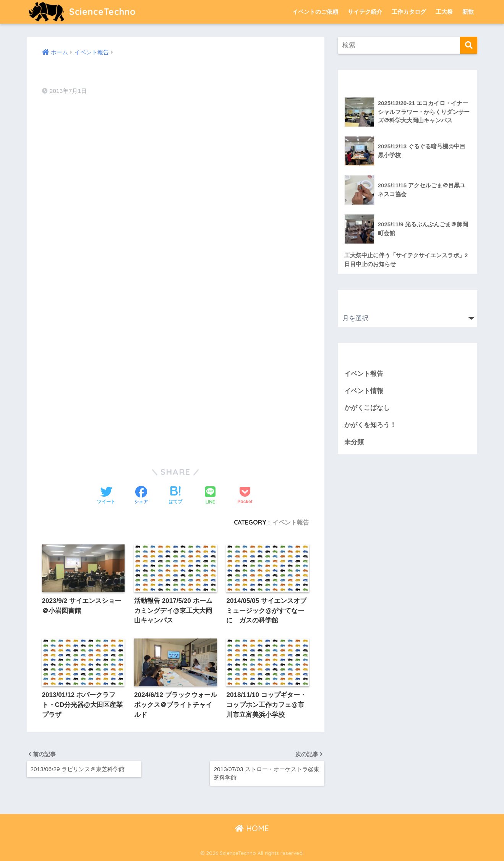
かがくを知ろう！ (370, 425)
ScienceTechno (82, 12)
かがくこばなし (367, 408)
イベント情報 (364, 391)
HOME (252, 828)
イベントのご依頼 (315, 12)
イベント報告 (291, 522)
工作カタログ (409, 12)
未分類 (354, 442)
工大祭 (444, 12)
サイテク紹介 (365, 12)
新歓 (468, 12)
